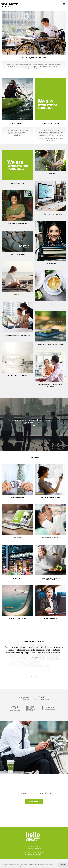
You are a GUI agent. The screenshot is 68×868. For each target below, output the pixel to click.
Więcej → (28, 866)
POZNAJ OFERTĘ (34, 801)
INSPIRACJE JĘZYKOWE (51, 304)
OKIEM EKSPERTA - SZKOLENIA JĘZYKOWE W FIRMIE (17, 376)
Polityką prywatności (34, 865)
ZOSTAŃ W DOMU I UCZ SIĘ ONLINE (51, 214)
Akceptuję (63, 865)
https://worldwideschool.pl (34, 852)
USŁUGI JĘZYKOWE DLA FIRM (34, 58)
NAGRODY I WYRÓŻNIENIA (17, 254)
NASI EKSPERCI (51, 174)
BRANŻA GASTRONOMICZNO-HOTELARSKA (51, 579)
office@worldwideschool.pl (34, 854)
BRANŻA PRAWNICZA (51, 619)
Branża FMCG (17, 578)
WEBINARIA (17, 295)
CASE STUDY (17, 124)
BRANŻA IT (17, 538)
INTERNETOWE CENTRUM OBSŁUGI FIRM (17, 335)
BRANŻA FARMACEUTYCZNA (51, 538)
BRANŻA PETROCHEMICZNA (17, 619)
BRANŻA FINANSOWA (17, 497)
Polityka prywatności (34, 861)
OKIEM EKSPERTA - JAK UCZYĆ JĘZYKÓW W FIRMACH (51, 385)
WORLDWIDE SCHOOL (51, 124)
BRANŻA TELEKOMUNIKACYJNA (51, 497)
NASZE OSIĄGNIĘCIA (17, 183)
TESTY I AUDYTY (51, 264)
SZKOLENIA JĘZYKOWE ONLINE (17, 224)
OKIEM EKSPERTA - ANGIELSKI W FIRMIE (51, 344)
